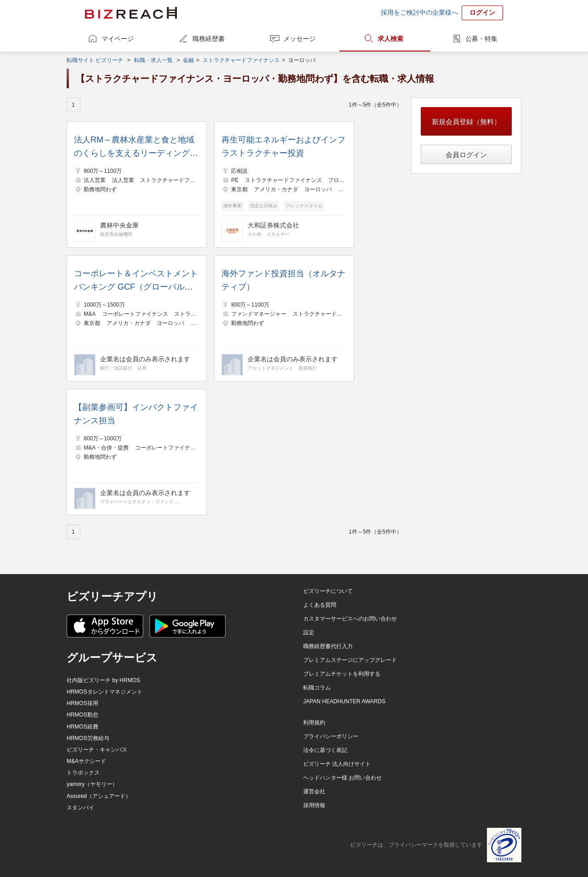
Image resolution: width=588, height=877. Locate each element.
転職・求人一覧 (153, 60)
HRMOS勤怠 (82, 715)
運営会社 (314, 792)
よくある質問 (320, 605)
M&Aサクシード (86, 761)
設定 (309, 632)
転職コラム (317, 688)
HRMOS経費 (82, 727)
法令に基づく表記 (325, 750)
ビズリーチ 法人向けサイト (337, 764)
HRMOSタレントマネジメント (105, 692)
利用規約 (314, 723)
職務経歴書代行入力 (328, 646)
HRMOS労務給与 (88, 738)
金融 (188, 60)
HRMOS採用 (82, 703)
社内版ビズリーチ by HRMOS (103, 680)
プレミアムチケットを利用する (342, 674)
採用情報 (314, 805)
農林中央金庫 (119, 225)
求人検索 (390, 39)
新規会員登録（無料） (466, 122)
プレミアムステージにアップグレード (350, 660)
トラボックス (83, 773)
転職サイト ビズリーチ (95, 60)
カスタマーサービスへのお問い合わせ (350, 619)
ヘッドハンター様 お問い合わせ (342, 778)
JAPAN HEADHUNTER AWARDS (344, 701)
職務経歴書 (209, 39)
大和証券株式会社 (273, 225)
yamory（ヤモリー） (92, 784)
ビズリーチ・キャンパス (97, 750)
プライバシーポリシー (331, 736)
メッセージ (300, 39)
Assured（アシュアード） (99, 796)
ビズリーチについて (328, 591)
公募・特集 (481, 39)
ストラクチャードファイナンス (241, 60)
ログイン (482, 12)
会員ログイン (466, 155)
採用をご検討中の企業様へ (419, 12)
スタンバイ (80, 808)
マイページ (118, 39)
